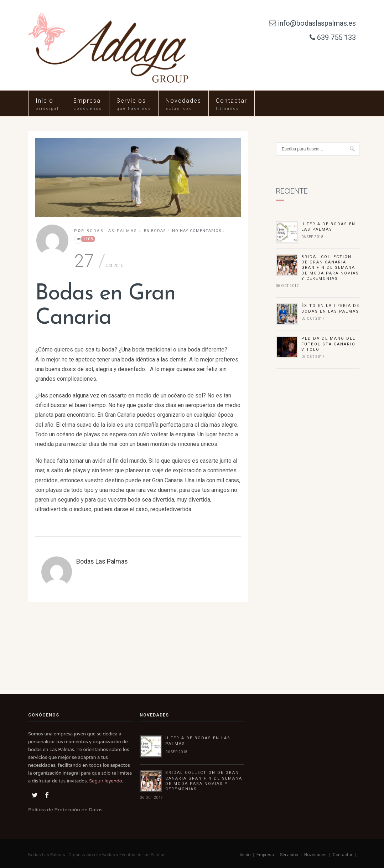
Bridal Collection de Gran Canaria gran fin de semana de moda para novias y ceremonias (330, 268)
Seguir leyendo (106, 781)
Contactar (232, 101)
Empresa (87, 101)
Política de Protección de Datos (65, 810)
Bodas (159, 231)
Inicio (45, 101)
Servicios (131, 101)
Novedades (183, 101)
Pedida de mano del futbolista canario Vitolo (328, 344)
